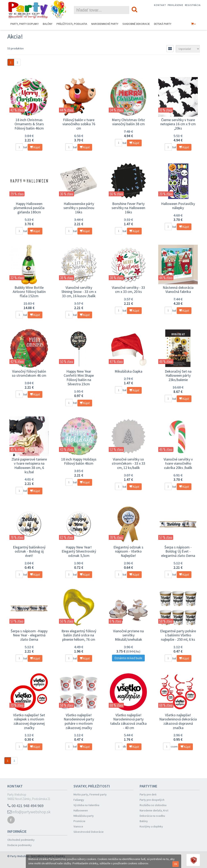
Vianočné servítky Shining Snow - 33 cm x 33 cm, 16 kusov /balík (79, 292)
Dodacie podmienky (20, 845)
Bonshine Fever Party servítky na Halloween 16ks (128, 208)
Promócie (79, 821)
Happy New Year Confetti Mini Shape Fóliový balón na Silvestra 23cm (79, 378)
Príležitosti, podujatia (72, 24)
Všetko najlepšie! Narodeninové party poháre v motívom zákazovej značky (79, 721)
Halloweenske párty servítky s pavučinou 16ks (79, 208)
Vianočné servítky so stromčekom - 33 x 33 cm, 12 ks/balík (128, 463)
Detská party (163, 24)
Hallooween (81, 810)
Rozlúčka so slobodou (153, 805)
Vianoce (78, 826)
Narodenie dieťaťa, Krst (154, 810)
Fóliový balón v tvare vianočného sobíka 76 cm (79, 124)
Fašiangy (79, 800)
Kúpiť (35, 147)
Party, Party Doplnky (25, 24)
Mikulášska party (84, 816)
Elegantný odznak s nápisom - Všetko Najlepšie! (128, 551)
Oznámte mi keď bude (128, 658)
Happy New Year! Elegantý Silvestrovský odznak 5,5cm (79, 551)
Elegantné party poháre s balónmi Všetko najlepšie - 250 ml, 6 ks (178, 635)
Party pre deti (148, 794)
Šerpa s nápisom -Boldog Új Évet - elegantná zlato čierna (178, 551)
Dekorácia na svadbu (152, 816)
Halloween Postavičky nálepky (178, 206)
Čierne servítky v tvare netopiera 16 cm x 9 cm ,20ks (178, 124)
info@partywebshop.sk (29, 812)
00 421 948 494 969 (25, 806)
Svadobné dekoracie (136, 24)
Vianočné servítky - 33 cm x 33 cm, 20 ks (128, 290)
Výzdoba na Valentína (86, 805)
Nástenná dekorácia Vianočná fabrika (178, 290)
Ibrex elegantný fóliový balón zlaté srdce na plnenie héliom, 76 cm (79, 635)
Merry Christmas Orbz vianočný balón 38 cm (128, 122)
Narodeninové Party (105, 24)
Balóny (48, 24)
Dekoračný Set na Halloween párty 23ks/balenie (178, 375)
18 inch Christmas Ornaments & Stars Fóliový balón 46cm (29, 124)
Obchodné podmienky (21, 840)
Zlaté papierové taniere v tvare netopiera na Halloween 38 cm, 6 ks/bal (29, 466)
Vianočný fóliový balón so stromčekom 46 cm (29, 373)
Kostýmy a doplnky (151, 826)
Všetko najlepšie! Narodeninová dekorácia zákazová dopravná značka (178, 721)
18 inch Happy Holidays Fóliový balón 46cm (79, 461)
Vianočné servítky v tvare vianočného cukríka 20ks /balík (178, 463)
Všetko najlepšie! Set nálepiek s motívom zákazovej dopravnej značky (29, 721)
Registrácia (193, 5)
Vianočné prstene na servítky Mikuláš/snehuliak (128, 635)
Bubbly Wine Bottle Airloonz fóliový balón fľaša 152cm (29, 292)
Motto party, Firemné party (90, 794)
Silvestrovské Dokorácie (89, 832)
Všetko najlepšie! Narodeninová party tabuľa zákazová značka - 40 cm (128, 721)
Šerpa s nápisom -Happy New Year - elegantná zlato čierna (29, 635)
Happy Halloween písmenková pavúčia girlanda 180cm (29, 208)
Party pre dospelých (152, 800)
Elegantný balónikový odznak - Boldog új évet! (29, 551)
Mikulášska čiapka (128, 371)
